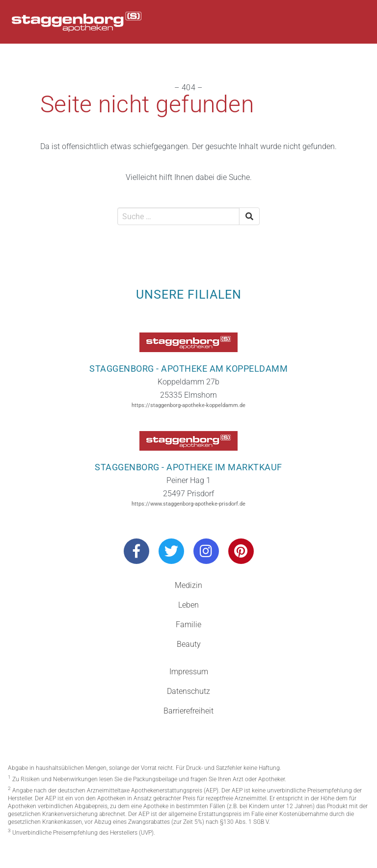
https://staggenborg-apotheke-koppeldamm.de (188, 405)
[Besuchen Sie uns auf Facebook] (136, 551)
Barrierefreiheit (188, 711)
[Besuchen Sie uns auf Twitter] (171, 551)
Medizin (188, 585)
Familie (188, 625)
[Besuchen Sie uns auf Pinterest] (241, 551)
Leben (188, 605)
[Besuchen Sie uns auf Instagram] (206, 551)
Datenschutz (188, 691)
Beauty (189, 644)
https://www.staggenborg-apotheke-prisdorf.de (188, 504)
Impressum (189, 672)
